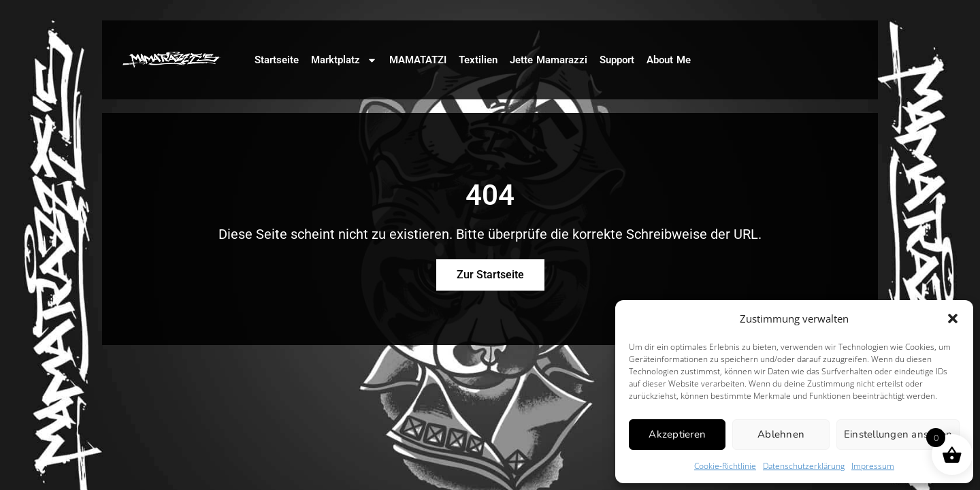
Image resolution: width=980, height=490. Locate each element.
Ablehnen (781, 434)
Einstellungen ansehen (898, 434)
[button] (953, 318)
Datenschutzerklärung (804, 466)
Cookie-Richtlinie (725, 466)
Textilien (478, 60)
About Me (669, 60)
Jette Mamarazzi (549, 60)
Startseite (277, 60)
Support (617, 60)
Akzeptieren (677, 434)
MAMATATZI (418, 60)
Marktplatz (344, 60)
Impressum (873, 466)
